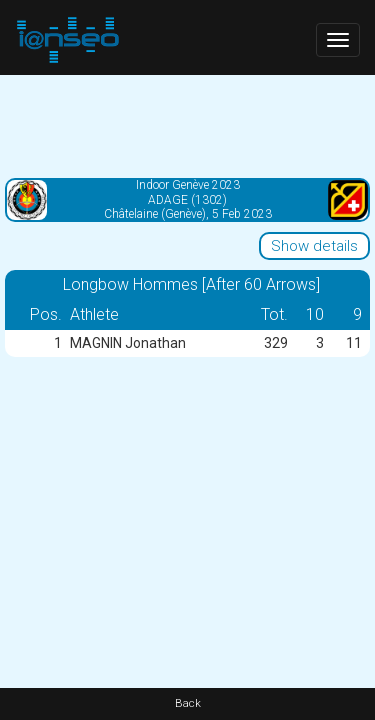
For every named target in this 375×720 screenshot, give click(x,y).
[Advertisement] (187, 125)
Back (188, 703)
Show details (314, 246)
